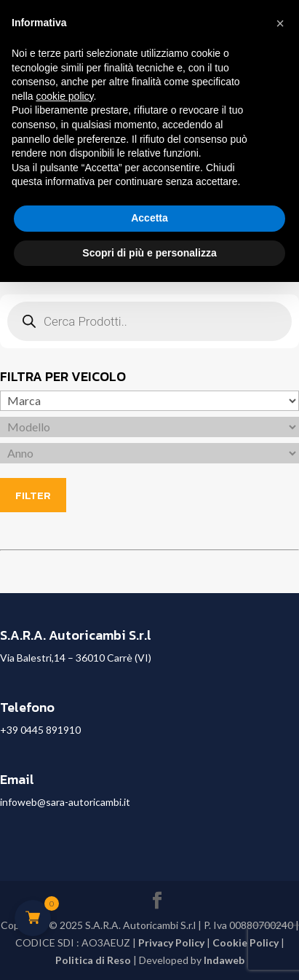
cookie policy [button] (64, 96)
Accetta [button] (149, 218)
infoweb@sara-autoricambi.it (65, 802)
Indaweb (224, 960)
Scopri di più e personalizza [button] (149, 253)
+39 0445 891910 (40, 730)
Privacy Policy (171, 942)
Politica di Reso (93, 960)
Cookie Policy (246, 942)
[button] (280, 23)
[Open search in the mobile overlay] (149, 321)
